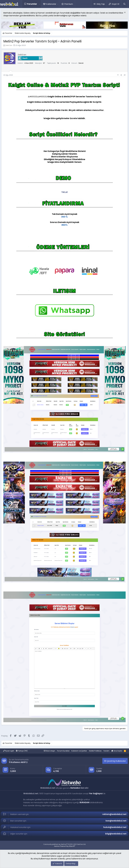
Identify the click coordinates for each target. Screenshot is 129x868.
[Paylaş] (121, 75)
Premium (69, 4)
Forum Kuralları (63, 751)
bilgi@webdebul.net (116, 834)
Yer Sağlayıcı (96, 793)
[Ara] (124, 4)
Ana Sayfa (117, 751)
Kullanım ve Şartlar (79, 751)
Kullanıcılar (51, 4)
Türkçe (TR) (22, 751)
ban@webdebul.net (116, 821)
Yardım (106, 751)
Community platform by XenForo (65, 844)
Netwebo (75, 788)
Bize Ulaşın (51, 751)
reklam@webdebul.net (114, 814)
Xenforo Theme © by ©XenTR (65, 846)
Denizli (81, 63)
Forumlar (32, 4)
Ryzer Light (9, 751)
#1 (125, 75)
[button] (40, 4)
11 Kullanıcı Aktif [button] (18, 762)
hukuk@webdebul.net (115, 827)
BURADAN (84, 802)
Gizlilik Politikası (95, 751)
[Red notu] (125, 13)
